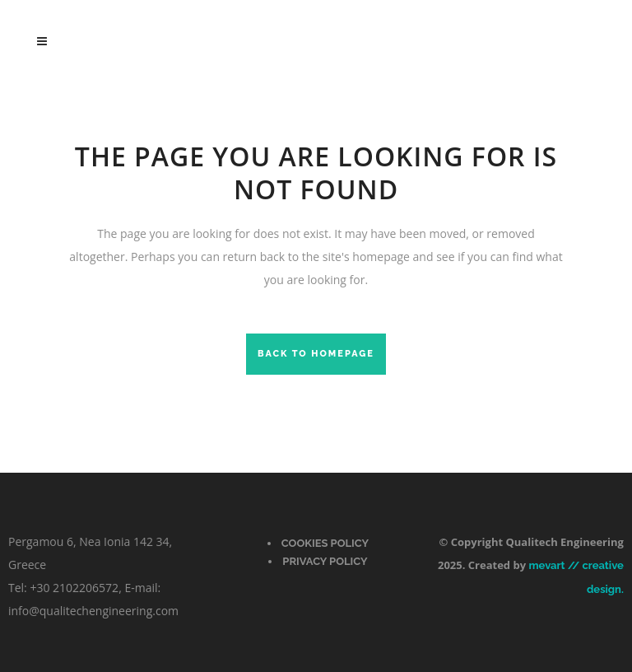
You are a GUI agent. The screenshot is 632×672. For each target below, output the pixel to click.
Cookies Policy (325, 543)
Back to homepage (316, 354)
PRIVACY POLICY (325, 561)
